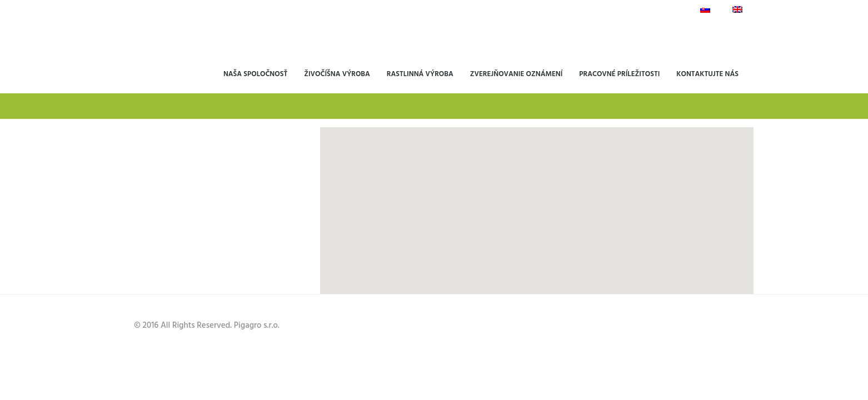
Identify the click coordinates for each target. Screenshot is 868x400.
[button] (520, 262)
